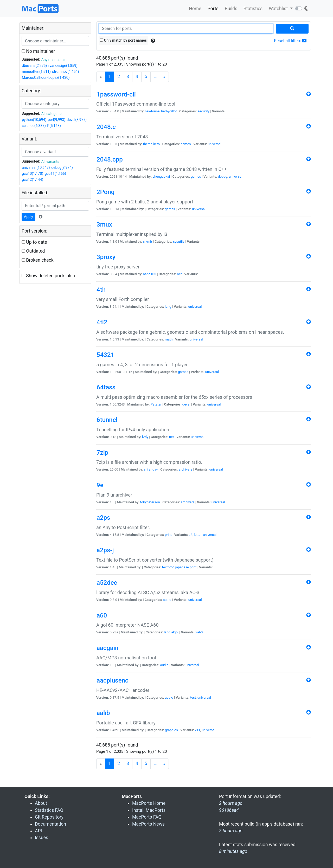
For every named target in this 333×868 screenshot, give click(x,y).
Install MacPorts (149, 810)
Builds (231, 9)
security (203, 111)
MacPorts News (148, 824)
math (169, 339)
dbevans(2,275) (34, 66)
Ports (213, 9)
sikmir (147, 242)
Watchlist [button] (279, 9)
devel (186, 404)
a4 (190, 535)
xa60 (199, 632)
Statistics (253, 9)
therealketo (151, 144)
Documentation (50, 824)
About (41, 803)
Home (195, 9)
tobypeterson (150, 502)
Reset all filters (290, 41)
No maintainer (38, 51)
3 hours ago (231, 831)
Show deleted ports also (48, 276)
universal (215, 144)
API (38, 831)
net (179, 274)
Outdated (33, 251)
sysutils (179, 242)
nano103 (149, 274)
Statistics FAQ (49, 810)
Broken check (38, 260)
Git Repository (49, 817)
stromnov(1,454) (65, 72)
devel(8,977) (77, 120)
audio (167, 600)
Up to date (34, 242)
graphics (171, 730)
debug (223, 176)
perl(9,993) (57, 120)
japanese (182, 567)
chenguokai (161, 176)
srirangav (151, 469)
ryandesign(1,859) (63, 66)
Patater (156, 404)
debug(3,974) (62, 168)
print (168, 535)
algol (175, 632)
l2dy (145, 437)
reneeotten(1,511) (36, 72)
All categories (52, 114)
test (193, 697)
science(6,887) (34, 126)
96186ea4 (229, 810)
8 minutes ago (233, 851)
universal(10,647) (36, 168)
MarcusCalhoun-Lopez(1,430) (46, 78)
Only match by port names (123, 40)
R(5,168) (54, 126)
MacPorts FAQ (147, 817)
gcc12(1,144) (33, 179)
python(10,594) (34, 120)
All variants (50, 162)
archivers (186, 469)
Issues (41, 838)
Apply (28, 217)
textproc (168, 567)
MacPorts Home (149, 803)
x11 (198, 730)
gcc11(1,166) (55, 173)
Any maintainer (54, 60)
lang (168, 307)
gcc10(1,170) (33, 173)
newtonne (152, 111)
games (186, 144)
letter (198, 535)
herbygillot (169, 111)
